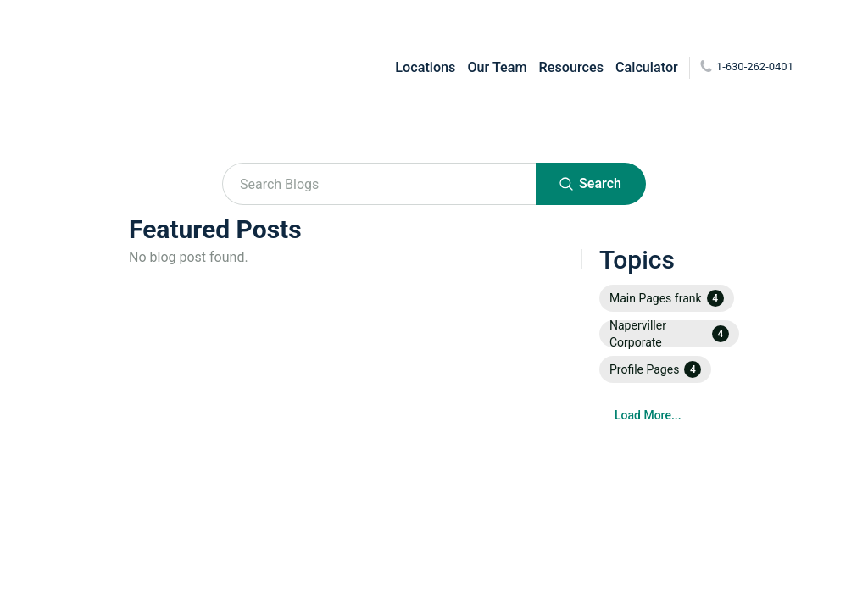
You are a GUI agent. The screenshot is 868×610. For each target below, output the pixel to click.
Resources (571, 68)
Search (591, 184)
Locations (425, 68)
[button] (667, 298)
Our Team (497, 68)
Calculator (647, 68)
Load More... (648, 415)
